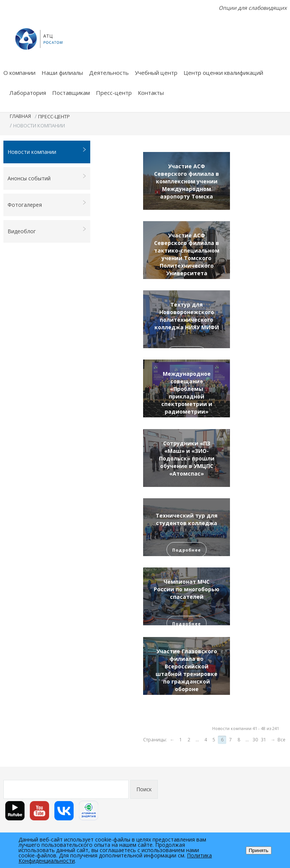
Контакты (151, 93)
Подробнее (187, 550)
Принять (259, 850)
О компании (19, 73)
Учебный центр (156, 73)
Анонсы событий (47, 178)
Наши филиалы (62, 73)
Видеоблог (47, 231)
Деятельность (109, 73)
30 (255, 740)
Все (282, 740)
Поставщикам (71, 93)
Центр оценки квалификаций (223, 73)
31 (264, 740)
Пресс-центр (114, 93)
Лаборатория (28, 93)
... (197, 740)
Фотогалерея (47, 204)
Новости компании (47, 151)
